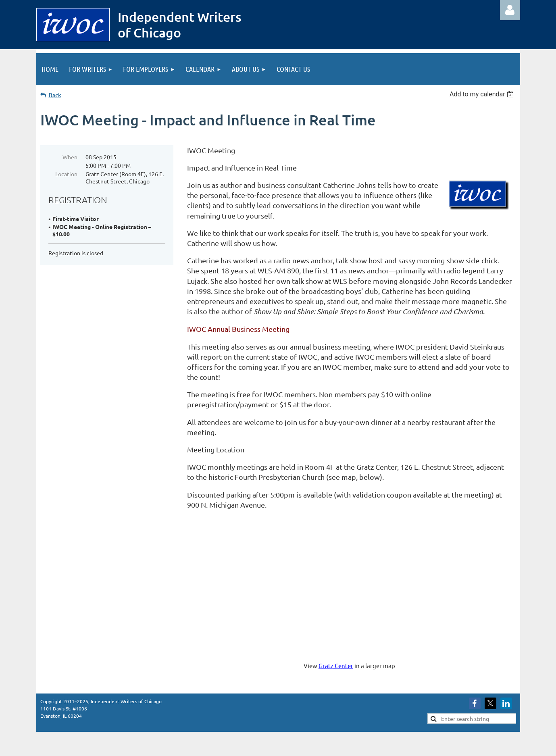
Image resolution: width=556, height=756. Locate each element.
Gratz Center (336, 665)
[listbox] (483, 94)
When (70, 157)
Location (66, 174)
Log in (510, 10)
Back (55, 95)
